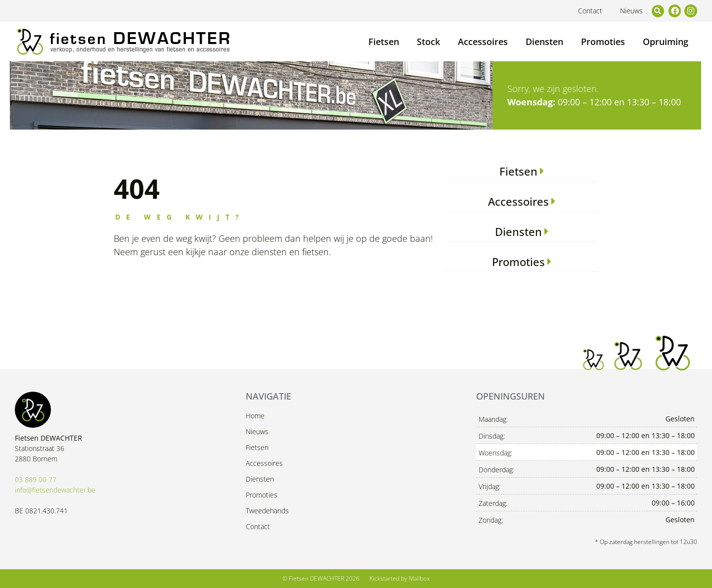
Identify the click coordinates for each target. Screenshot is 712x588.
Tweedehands (267, 511)
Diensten (544, 42)
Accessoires (483, 42)
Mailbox (419, 578)
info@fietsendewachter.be (55, 490)
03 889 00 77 (36, 479)
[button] (658, 11)
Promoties (603, 42)
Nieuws (631, 11)
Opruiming (666, 42)
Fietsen (384, 42)
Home (255, 416)
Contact (590, 11)
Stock (428, 42)
